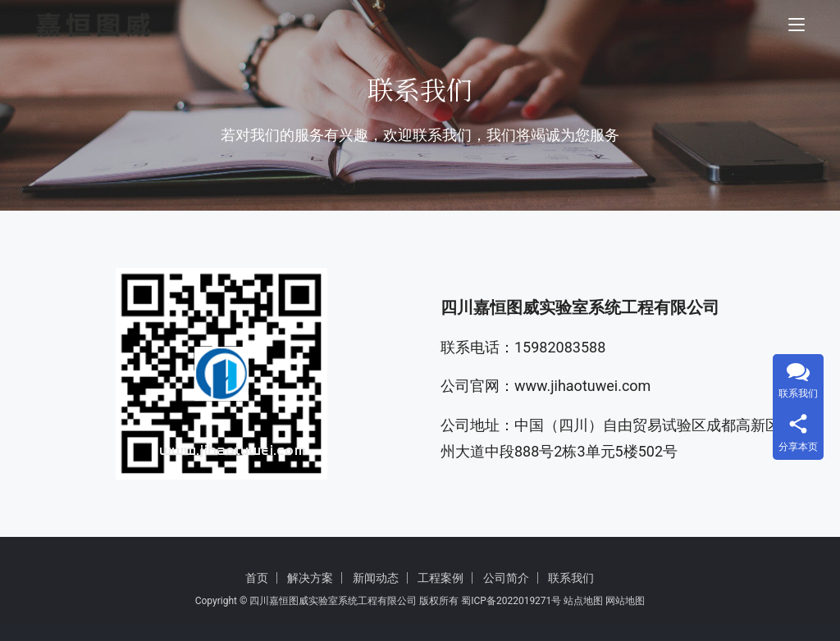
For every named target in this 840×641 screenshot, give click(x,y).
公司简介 (506, 578)
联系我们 (571, 578)
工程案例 (441, 578)
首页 (257, 578)
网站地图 (625, 601)
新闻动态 (376, 578)
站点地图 (583, 601)
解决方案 (310, 578)
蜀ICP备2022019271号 (511, 601)
